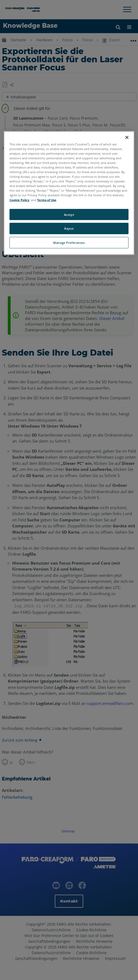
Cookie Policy (19, 200)
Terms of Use (47, 200)
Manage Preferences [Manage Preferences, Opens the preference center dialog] (69, 243)
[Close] (127, 137)
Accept (69, 214)
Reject (69, 228)
